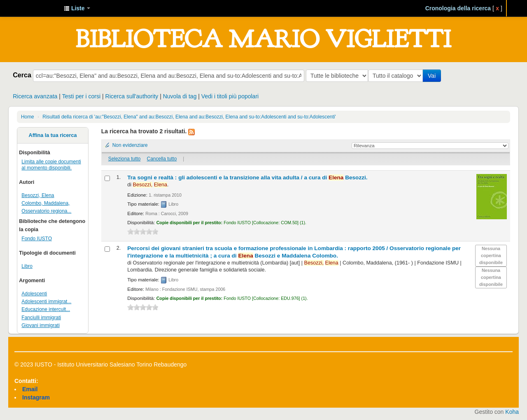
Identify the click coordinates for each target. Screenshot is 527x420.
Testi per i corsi (81, 96)
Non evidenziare (130, 145)
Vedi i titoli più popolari (230, 96)
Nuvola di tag (180, 96)
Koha (512, 412)
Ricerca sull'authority (132, 96)
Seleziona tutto (125, 159)
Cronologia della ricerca (458, 8)
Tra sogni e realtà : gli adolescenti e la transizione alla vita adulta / (247, 178)
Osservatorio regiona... (46, 211)
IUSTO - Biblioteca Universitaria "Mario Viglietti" (37, 8)
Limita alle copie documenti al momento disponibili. (51, 165)
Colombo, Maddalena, (45, 203)
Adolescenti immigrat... (46, 302)
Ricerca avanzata (35, 96)
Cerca (22, 75)
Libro (27, 266)
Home (28, 117)
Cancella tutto (162, 159)
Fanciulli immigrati (41, 318)
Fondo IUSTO (37, 239)
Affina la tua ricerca (53, 135)
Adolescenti (34, 294)
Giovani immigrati (40, 325)
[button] (77, 8)
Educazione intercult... (46, 309)
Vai (433, 76)
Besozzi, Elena (38, 195)
